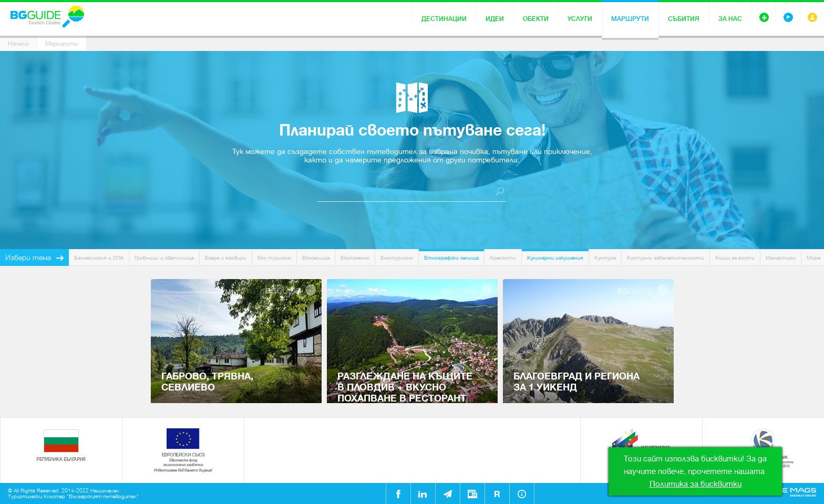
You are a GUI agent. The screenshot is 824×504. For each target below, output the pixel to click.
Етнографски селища (451, 258)
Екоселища (316, 258)
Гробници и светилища (164, 258)
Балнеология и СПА (99, 258)
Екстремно (355, 258)
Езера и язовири (226, 258)
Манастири (781, 258)
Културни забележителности (666, 258)
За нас (730, 19)
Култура (605, 258)
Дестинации (444, 19)
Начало (18, 44)
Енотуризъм (397, 258)
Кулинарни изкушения (555, 258)
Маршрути (630, 19)
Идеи (495, 19)
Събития (684, 19)
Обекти (536, 19)
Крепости (503, 258)
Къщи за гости (735, 258)
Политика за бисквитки (696, 484)
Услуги (580, 19)
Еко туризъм (274, 258)
